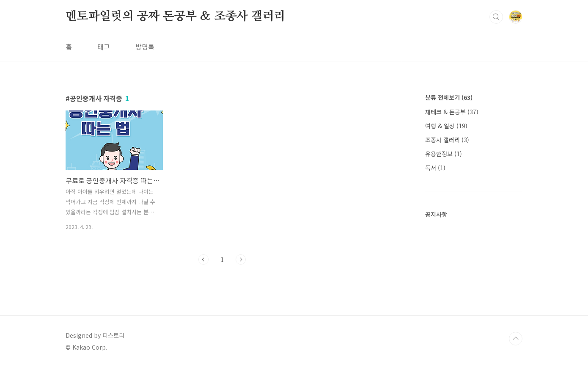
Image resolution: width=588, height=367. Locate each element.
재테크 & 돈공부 (452, 112)
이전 (203, 259)
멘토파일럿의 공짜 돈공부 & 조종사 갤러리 (175, 17)
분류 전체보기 (449, 97)
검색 (496, 17)
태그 (104, 47)
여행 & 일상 (446, 126)
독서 (435, 168)
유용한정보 (444, 154)
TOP (516, 339)
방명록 (145, 47)
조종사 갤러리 (447, 140)
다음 (241, 259)
